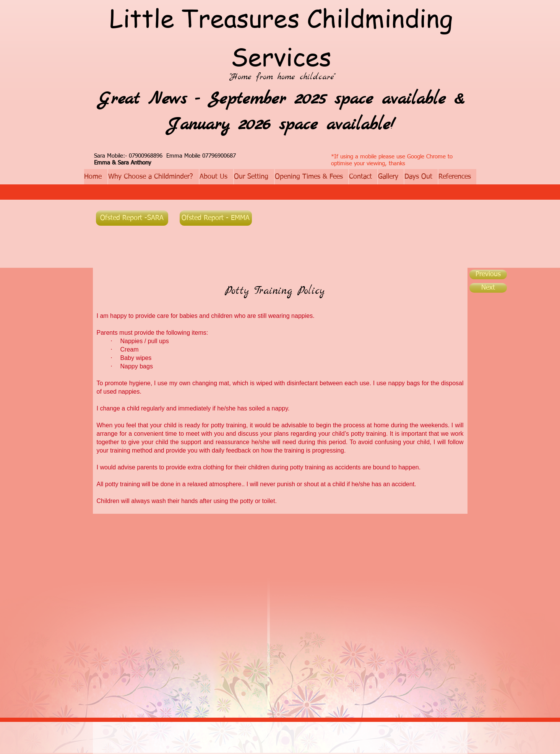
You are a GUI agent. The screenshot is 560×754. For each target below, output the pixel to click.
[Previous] (488, 274)
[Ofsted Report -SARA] (132, 218)
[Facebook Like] (310, 218)
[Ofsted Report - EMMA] (216, 218)
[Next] (488, 288)
